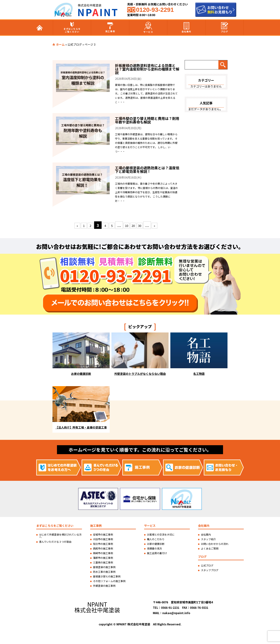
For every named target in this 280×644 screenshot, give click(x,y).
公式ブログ (75, 44)
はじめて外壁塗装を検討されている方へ (60, 536)
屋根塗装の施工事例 (104, 567)
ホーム (60, 44)
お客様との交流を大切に (161, 534)
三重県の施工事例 (103, 562)
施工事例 (110, 28)
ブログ (225, 28)
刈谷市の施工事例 (103, 539)
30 (145, 225)
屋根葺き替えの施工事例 (107, 576)
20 (136, 225)
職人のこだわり (156, 539)
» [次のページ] (161, 225)
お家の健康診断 (156, 544)
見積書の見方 (154, 548)
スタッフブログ (210, 570)
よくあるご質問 (210, 548)
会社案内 (186, 28)
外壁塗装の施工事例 (104, 586)
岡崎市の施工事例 (103, 553)
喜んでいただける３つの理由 (55, 542)
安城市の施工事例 (103, 534)
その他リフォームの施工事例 (109, 581)
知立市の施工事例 (103, 544)
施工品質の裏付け (157, 553)
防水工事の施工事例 (104, 572)
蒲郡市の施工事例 (103, 558)
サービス (148, 28)
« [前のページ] (71, 225)
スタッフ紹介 (208, 539)
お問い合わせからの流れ (215, 544)
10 (128, 225)
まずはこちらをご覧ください (72, 28)
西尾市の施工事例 (103, 548)
